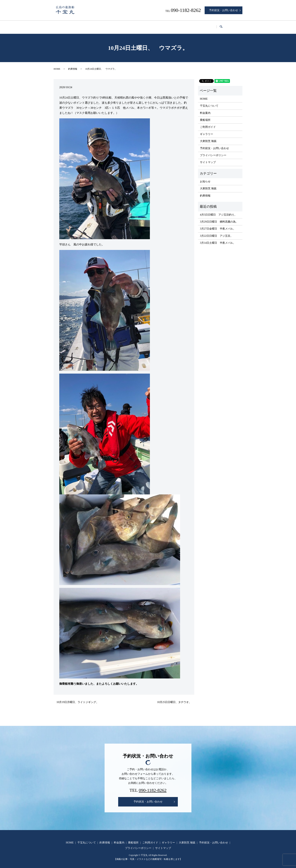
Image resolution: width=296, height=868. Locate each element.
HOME (64, 25)
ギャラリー (195, 25)
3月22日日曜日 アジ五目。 (216, 232)
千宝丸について (86, 25)
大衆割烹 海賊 (219, 25)
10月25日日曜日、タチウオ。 (174, 699)
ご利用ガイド (171, 25)
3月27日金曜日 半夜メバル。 (218, 225)
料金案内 (129, 25)
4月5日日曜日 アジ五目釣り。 (218, 211)
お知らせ (205, 178)
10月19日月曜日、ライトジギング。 (78, 699)
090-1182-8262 (153, 787)
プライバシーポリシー (213, 152)
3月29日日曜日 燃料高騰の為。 (219, 218)
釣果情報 (110, 25)
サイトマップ (208, 159)
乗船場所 (149, 25)
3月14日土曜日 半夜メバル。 (218, 239)
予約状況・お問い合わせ (224, 10)
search (238, 25)
